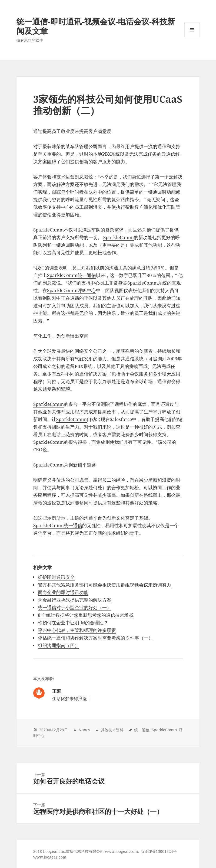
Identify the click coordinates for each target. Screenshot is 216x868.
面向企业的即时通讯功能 (63, 592)
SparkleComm (49, 230)
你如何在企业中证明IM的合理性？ (73, 623)
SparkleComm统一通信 (72, 275)
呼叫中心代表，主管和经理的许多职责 (77, 630)
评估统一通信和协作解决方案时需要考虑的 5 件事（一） (95, 638)
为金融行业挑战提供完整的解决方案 (75, 600)
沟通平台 (93, 518)
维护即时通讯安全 (56, 577)
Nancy (84, 730)
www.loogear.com (50, 857)
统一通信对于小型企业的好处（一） (75, 607)
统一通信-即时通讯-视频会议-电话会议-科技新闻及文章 (96, 26)
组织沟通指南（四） (59, 645)
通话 (75, 298)
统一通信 (142, 730)
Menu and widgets (192, 37)
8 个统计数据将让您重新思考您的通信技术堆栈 (86, 615)
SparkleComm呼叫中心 (72, 290)
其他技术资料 (112, 730)
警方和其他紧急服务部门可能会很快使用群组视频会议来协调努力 (104, 585)
